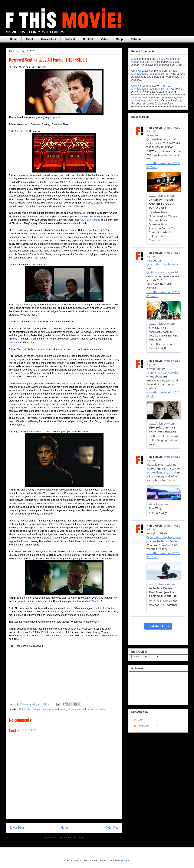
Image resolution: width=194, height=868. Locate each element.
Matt (134, 59)
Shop (119, 39)
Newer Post (16, 828)
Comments (142, 726)
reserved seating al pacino (64, 709)
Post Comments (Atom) (72, 837)
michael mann (40, 709)
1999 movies (24, 709)
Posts (138, 720)
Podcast (70, 39)
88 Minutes (94, 601)
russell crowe (86, 709)
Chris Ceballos (140, 71)
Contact (88, 39)
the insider (100, 709)
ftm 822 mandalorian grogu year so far (154, 72)
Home (14, 39)
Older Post (112, 828)
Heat (70, 182)
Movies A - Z (49, 39)
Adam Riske (138, 97)
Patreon (136, 39)
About (29, 39)
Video (104, 39)
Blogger (125, 861)
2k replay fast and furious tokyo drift (157, 99)
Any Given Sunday (90, 220)
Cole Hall (137, 86)
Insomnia (14, 342)
